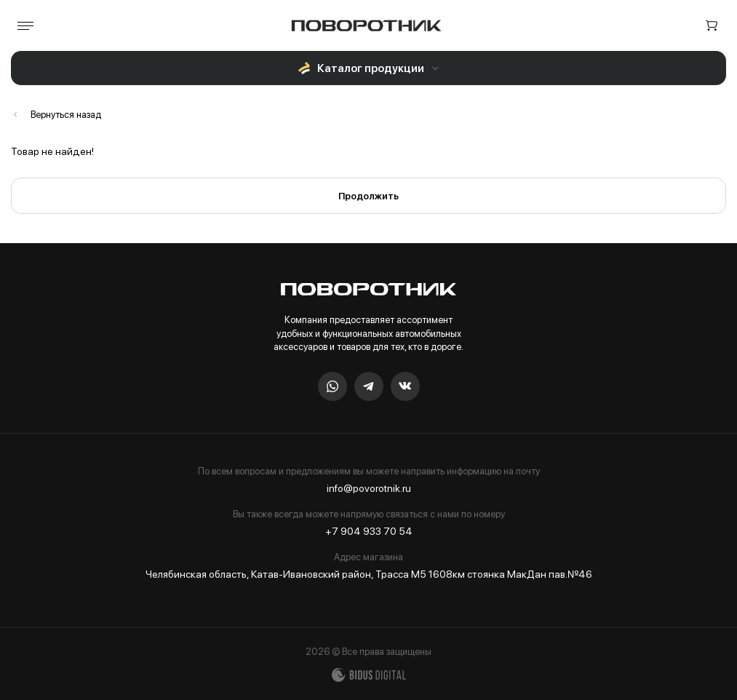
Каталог (56, 115)
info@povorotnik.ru (369, 488)
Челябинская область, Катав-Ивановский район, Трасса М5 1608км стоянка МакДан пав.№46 (369, 574)
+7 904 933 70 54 (369, 531)
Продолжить (368, 196)
